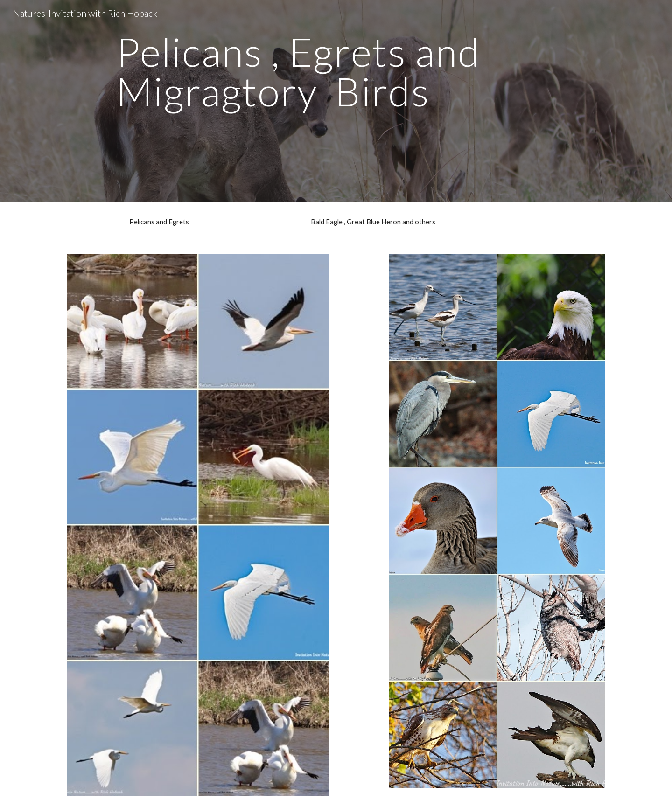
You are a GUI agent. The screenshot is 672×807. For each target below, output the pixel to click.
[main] (336, 101)
